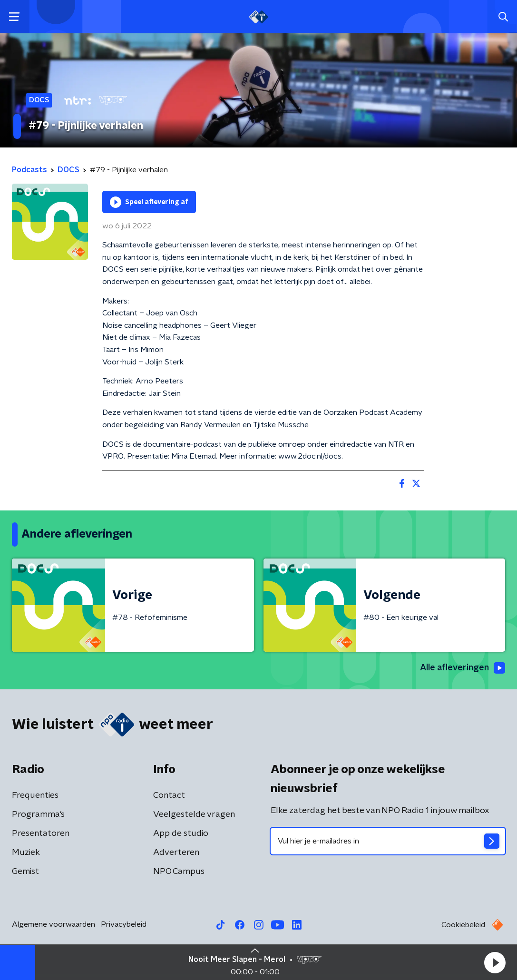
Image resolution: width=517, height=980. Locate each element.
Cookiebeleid (463, 925)
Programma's (38, 814)
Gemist (25, 872)
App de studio (181, 833)
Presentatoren (41, 833)
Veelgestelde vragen (194, 814)
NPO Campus (179, 872)
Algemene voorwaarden (54, 924)
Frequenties (35, 795)
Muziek (26, 853)
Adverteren (176, 853)
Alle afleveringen (463, 668)
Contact (169, 795)
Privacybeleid (124, 924)
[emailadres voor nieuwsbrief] (388, 841)
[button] (495, 962)
